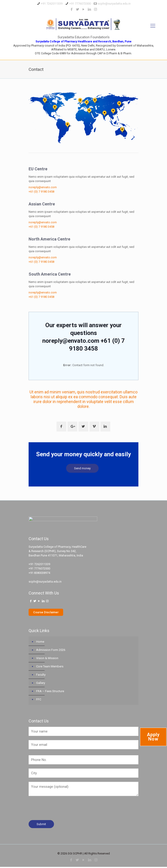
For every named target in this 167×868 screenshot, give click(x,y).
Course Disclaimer (46, 613)
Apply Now (153, 737)
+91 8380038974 (39, 574)
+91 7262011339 (52, 4)
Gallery (41, 684)
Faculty (41, 676)
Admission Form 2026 (51, 651)
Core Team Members (50, 668)
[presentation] (63, 811)
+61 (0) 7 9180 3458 (41, 192)
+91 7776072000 (80, 4)
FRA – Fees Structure (50, 692)
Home (40, 643)
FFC (39, 701)
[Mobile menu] (153, 26)
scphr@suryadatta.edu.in (114, 4)
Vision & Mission (47, 659)
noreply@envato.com (43, 187)
